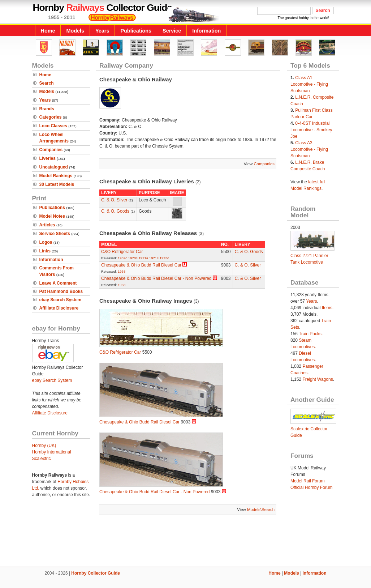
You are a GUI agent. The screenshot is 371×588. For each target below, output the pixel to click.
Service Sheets (55, 234)
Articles (47, 225)
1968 (122, 271)
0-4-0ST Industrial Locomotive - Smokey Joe (311, 130)
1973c (164, 258)
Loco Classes (53, 126)
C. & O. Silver (114, 200)
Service (172, 31)
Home (48, 31)
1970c (133, 258)
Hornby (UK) (44, 446)
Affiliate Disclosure (59, 308)
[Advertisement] (186, 541)
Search (47, 83)
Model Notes (52, 216)
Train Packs (310, 334)
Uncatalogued (54, 167)
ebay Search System (61, 300)
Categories (51, 117)
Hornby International (52, 452)
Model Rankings (56, 176)
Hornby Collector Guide (96, 573)
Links (45, 251)
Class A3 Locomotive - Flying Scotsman (309, 149)
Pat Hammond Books (61, 291)
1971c (154, 258)
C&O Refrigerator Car (122, 252)
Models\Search (261, 510)
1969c (122, 258)
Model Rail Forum (308, 481)
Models (75, 31)
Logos (46, 242)
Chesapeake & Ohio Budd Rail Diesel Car (141, 265)
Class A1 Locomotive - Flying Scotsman (309, 84)
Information (206, 31)
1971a (144, 258)
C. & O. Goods (115, 211)
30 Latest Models (57, 184)
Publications (136, 31)
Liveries (48, 158)
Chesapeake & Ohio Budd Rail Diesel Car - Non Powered (156, 278)
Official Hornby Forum (311, 487)
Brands (47, 109)
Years (102, 31)
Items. (328, 308)
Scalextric (42, 459)
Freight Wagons (318, 379)
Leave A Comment (58, 283)
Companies (51, 150)
